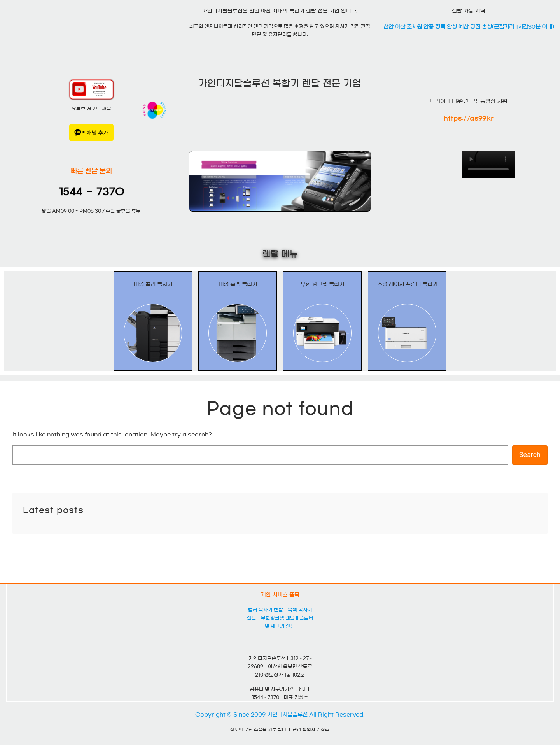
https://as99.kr (469, 118)
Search (530, 455)
